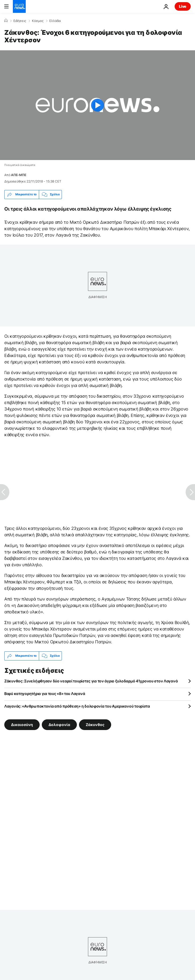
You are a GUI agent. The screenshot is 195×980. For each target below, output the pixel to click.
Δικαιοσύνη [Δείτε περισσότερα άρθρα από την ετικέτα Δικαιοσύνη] (22, 724)
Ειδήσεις (20, 21)
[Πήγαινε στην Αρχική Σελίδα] (19, 6)
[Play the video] (97, 105)
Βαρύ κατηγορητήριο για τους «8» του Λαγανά (45, 694)
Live (183, 6)
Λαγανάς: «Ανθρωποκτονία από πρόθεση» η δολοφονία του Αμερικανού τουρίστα (77, 706)
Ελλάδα (55, 21)
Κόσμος (38, 21)
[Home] (6, 21)
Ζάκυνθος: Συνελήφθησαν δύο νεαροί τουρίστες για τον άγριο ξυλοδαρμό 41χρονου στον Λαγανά (91, 681)
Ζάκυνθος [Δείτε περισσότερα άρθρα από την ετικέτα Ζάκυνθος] (95, 724)
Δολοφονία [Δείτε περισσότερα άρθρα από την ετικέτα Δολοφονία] (59, 724)
